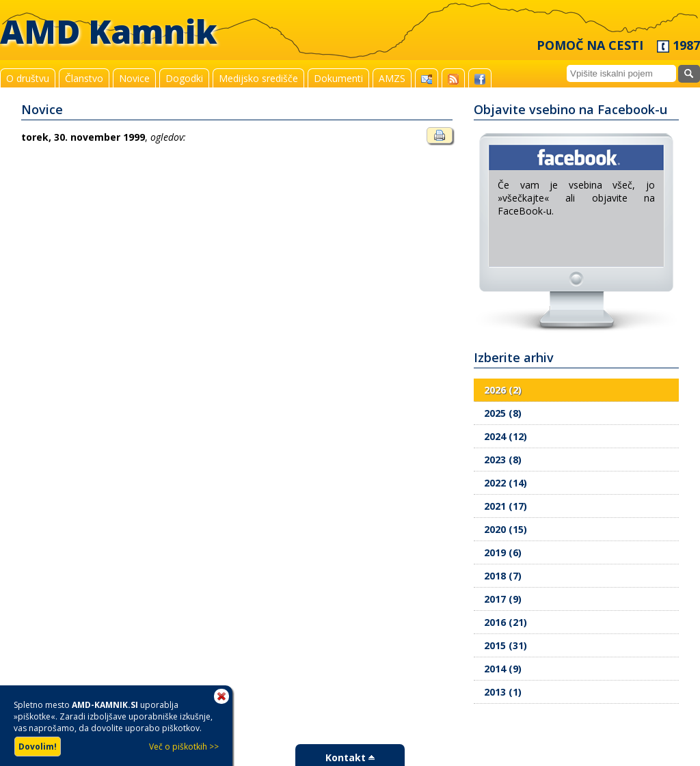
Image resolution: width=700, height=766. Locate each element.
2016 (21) (506, 622)
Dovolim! (38, 747)
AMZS (392, 78)
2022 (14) (506, 483)
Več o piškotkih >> (184, 747)
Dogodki (184, 78)
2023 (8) (503, 460)
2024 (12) (506, 436)
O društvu (28, 78)
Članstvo (84, 78)
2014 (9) (503, 669)
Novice (134, 78)
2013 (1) (503, 692)
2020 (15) (506, 529)
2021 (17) (506, 506)
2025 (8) (503, 413)
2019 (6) (503, 552)
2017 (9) (503, 599)
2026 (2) (503, 390)
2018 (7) (503, 576)
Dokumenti (338, 78)
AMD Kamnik (109, 31)
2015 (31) (506, 645)
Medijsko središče (258, 78)
